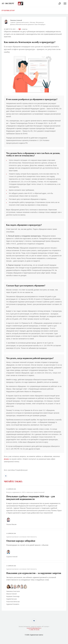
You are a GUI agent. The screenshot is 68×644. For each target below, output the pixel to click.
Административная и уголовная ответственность (22, 537)
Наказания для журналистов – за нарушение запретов (34, 573)
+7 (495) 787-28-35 (34, 630)
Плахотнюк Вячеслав (13, 602)
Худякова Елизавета (13, 604)
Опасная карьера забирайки (21, 541)
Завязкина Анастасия (13, 591)
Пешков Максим (11, 524)
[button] (6, 476)
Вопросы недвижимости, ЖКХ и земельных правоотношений (25, 492)
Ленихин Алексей (16, 20)
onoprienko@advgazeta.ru (34, 628)
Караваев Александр (13, 596)
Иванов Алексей (11, 594)
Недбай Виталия (11, 599)
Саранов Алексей (12, 557)
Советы (24, 29)
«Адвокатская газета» (36, 635)
